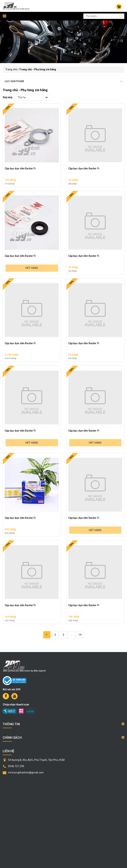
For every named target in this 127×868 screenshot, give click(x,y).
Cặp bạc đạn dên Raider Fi (20, 168)
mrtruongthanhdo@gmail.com (26, 773)
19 (80, 635)
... (72, 635)
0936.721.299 (16, 766)
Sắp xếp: (8, 97)
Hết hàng (32, 268)
